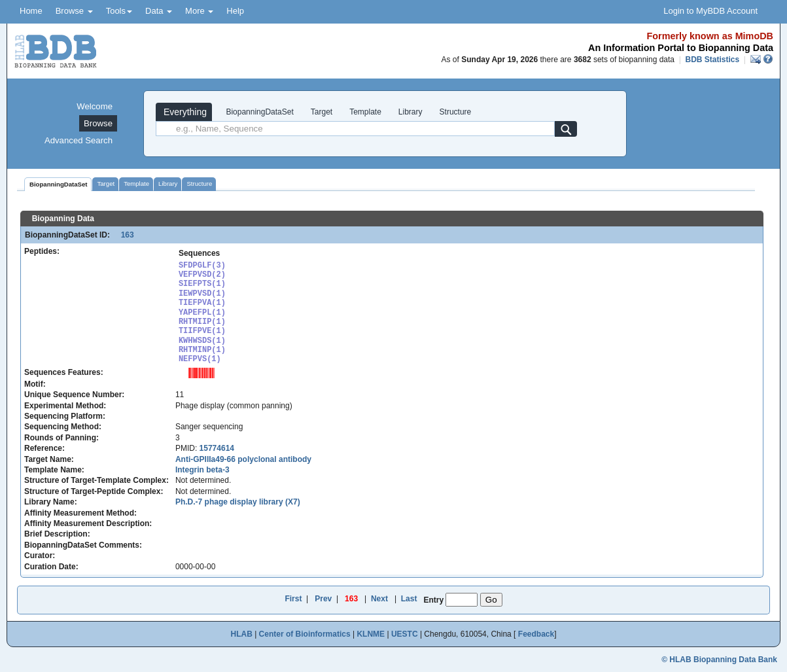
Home (31, 11)
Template (365, 112)
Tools (119, 11)
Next (379, 599)
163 (123, 235)
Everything (184, 112)
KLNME (371, 634)
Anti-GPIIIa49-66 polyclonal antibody (243, 459)
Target (322, 112)
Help (235, 11)
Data (159, 11)
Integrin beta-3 (202, 470)
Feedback (536, 634)
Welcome (95, 106)
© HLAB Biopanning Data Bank (719, 660)
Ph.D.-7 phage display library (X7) (238, 502)
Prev (323, 599)
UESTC (405, 634)
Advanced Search (79, 140)
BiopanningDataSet (259, 112)
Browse (74, 11)
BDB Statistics (712, 60)
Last (409, 599)
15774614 (217, 448)
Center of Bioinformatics (305, 634)
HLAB (241, 634)
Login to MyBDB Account (710, 11)
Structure (456, 112)
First (293, 599)
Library (411, 112)
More (199, 11)
